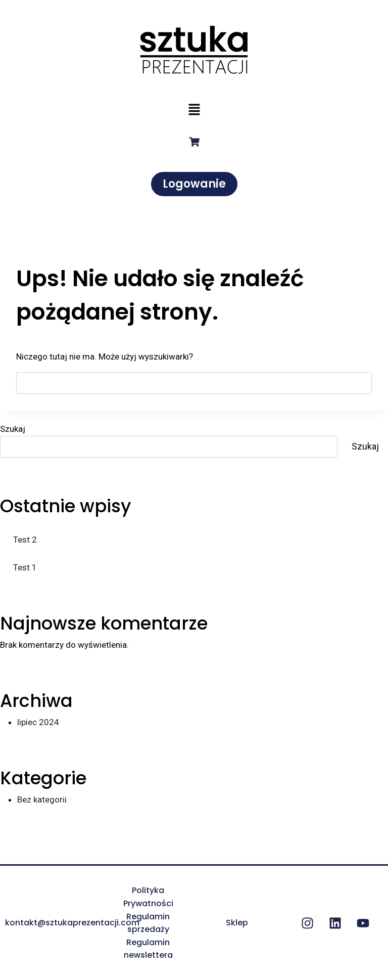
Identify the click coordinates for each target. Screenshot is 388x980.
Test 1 (25, 567)
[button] (194, 110)
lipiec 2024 (38, 722)
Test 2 (25, 540)
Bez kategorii (42, 799)
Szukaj (13, 429)
